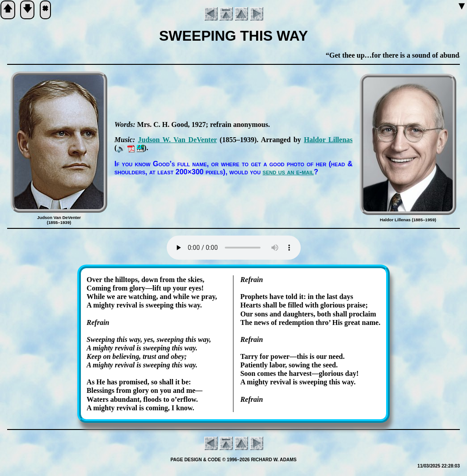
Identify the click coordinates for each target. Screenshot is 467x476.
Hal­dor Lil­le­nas (328, 140)
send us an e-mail (288, 172)
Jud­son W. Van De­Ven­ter (178, 140)
